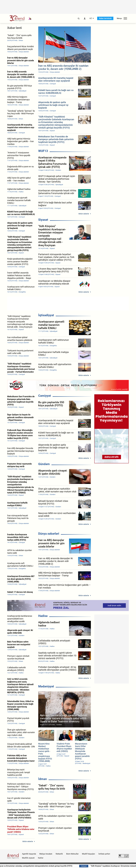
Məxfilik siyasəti (28, 858)
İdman (43, 779)
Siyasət (43, 220)
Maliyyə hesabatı (46, 854)
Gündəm (44, 464)
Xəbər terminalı (105, 18)
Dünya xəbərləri (49, 534)
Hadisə (43, 616)
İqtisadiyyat (46, 315)
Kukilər (41, 858)
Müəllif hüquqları (89, 854)
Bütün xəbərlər (84, 214)
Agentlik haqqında (29, 854)
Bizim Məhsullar (72, 854)
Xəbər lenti (15, 28)
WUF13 (43, 151)
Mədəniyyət (46, 686)
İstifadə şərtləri (104, 854)
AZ (91, 18)
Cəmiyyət (45, 396)
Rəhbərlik (59, 854)
